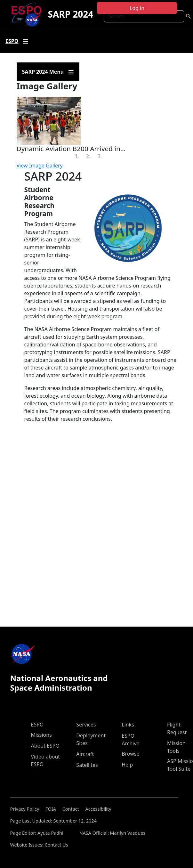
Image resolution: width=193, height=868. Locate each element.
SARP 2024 (70, 14)
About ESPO (45, 746)
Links (128, 725)
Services (86, 725)
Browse (130, 754)
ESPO (37, 725)
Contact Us (56, 845)
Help (127, 765)
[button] (29, 129)
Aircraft (85, 754)
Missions (41, 735)
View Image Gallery (40, 166)
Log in (137, 8)
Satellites (87, 765)
